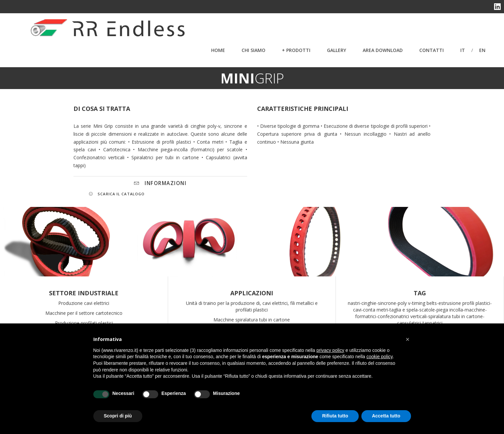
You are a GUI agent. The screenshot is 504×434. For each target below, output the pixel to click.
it (463, 50)
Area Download (383, 50)
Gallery (337, 50)
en (482, 50)
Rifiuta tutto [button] (335, 416)
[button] (408, 339)
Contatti (432, 50)
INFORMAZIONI (160, 183)
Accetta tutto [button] (386, 416)
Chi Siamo (253, 50)
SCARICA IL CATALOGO (117, 194)
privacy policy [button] (330, 350)
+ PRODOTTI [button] (296, 50)
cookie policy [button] (379, 357)
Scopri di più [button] (118, 416)
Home (218, 50)
